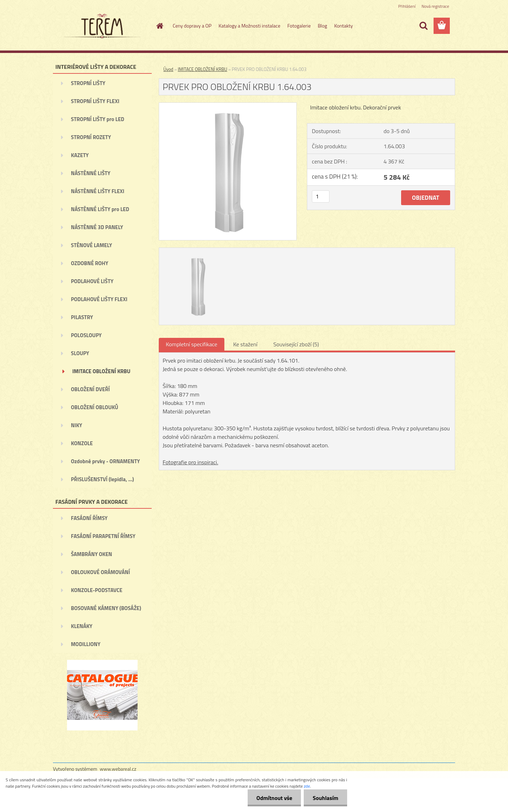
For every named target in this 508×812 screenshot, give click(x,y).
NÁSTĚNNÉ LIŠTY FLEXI (98, 191)
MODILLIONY (86, 644)
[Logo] (101, 26)
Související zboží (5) (296, 344)
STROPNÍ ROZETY (91, 137)
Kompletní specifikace (192, 344)
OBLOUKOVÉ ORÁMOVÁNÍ (100, 572)
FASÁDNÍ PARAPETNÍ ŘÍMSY (103, 536)
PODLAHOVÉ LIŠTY (92, 281)
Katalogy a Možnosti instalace (250, 26)
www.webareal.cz (118, 769)
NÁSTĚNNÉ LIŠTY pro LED (100, 209)
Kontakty (343, 26)
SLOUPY (80, 353)
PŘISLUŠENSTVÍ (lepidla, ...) (102, 479)
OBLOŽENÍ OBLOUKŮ (95, 407)
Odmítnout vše (274, 798)
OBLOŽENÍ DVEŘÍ (90, 389)
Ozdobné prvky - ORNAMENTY (105, 461)
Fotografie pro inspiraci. (190, 462)
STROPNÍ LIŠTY (88, 83)
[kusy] (321, 196)
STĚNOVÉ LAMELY (92, 245)
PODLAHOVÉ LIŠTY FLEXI (99, 299)
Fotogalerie (299, 26)
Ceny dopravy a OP (192, 26)
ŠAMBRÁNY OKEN (92, 554)
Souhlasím (325, 798)
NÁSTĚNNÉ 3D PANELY (97, 227)
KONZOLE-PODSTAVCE (97, 590)
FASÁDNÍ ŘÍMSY (89, 518)
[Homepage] (159, 26)
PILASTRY (82, 317)
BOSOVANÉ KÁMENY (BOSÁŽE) (106, 608)
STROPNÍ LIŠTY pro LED (98, 119)
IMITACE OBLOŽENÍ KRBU (101, 371)
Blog (322, 26)
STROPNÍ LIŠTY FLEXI (95, 101)
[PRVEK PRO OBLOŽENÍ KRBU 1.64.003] (228, 106)
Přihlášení (407, 6)
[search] (423, 26)
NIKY (77, 425)
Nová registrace (435, 6)
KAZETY (80, 155)
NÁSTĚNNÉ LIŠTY (91, 173)
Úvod (168, 69)
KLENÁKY (82, 626)
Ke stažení (245, 344)
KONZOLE (82, 443)
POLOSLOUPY (86, 335)
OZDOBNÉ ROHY (90, 263)
